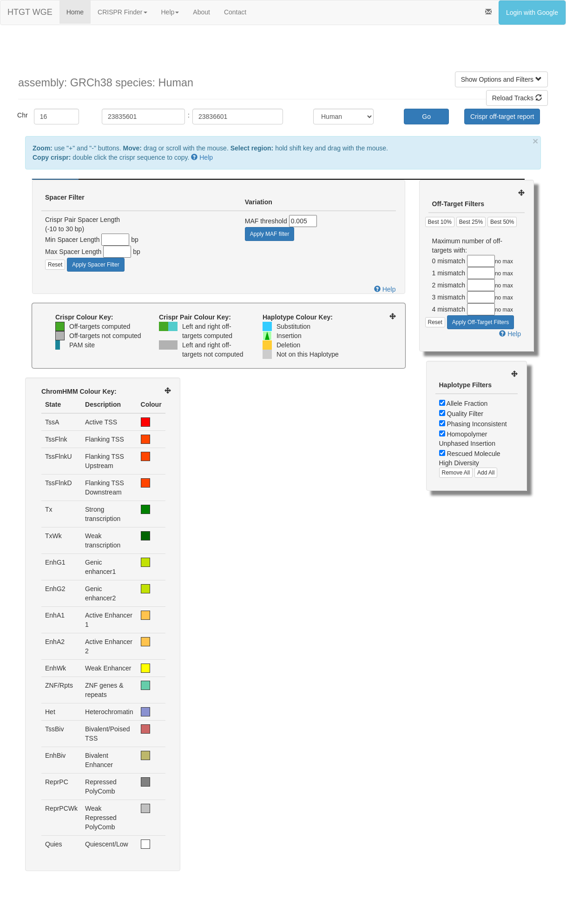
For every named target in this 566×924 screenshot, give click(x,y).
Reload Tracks (517, 98)
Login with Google (532, 13)
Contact (235, 12)
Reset (55, 265)
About (201, 12)
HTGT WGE (30, 12)
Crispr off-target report (502, 117)
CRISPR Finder (122, 12)
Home (75, 12)
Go (426, 117)
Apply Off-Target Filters (480, 322)
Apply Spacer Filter (95, 265)
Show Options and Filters (501, 79)
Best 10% (440, 222)
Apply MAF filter (270, 234)
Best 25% (471, 222)
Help (170, 12)
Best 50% (502, 222)
